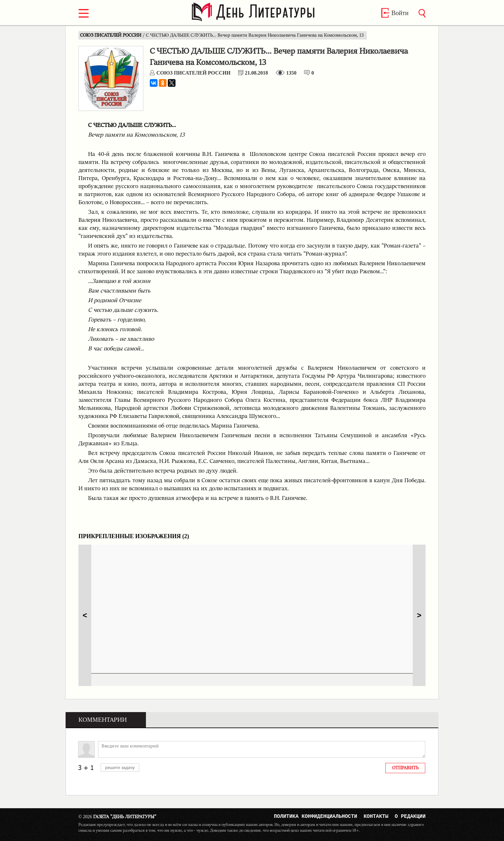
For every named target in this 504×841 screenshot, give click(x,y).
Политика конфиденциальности (315, 817)
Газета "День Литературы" (117, 817)
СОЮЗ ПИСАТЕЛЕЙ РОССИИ (111, 35)
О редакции (410, 817)
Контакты (376, 817)
